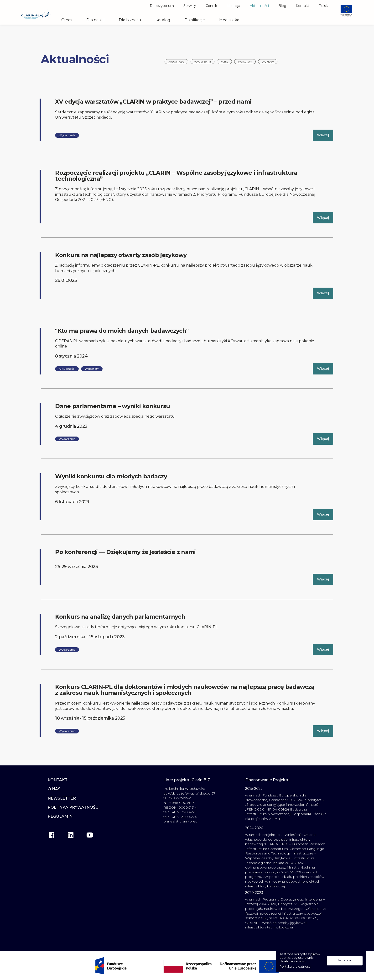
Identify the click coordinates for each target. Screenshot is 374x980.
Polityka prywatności (295, 967)
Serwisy (190, 6)
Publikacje (195, 20)
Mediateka (229, 20)
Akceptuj (345, 960)
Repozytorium (162, 6)
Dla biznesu (130, 20)
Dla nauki (95, 20)
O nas (67, 20)
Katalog (163, 20)
